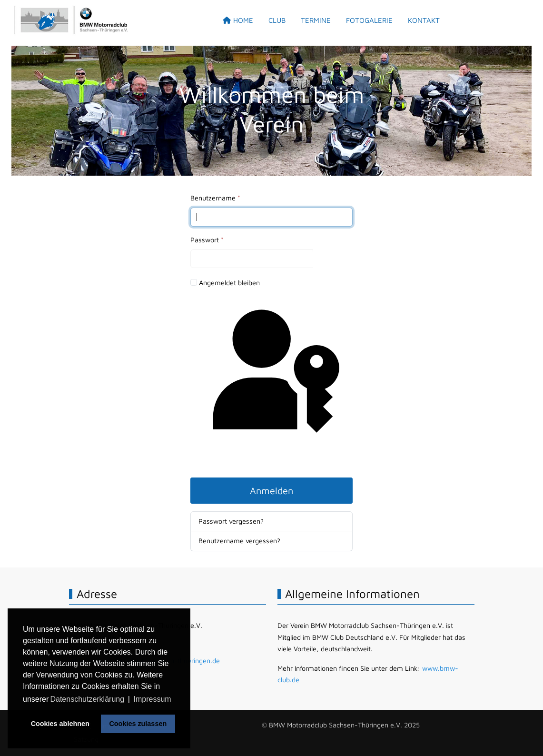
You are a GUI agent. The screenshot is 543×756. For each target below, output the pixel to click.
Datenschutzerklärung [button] (87, 699)
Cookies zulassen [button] (138, 724)
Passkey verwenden (271, 383)
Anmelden (271, 491)
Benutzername (215, 198)
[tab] (264, 154)
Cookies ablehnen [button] (60, 724)
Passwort (207, 240)
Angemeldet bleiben (229, 283)
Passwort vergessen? (231, 521)
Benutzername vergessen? (239, 541)
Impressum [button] (153, 699)
